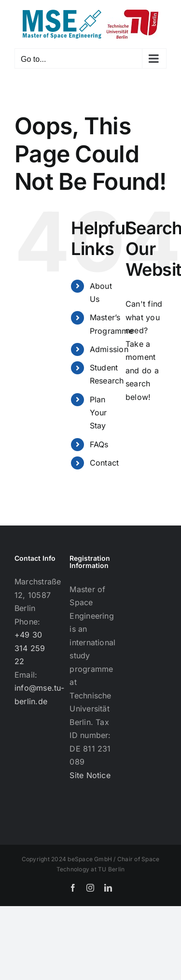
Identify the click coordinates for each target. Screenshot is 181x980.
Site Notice (90, 775)
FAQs (99, 444)
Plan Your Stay (98, 412)
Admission (109, 349)
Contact (104, 463)
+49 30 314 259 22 (30, 648)
